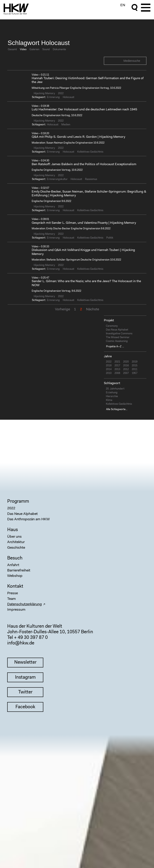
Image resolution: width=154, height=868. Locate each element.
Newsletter (25, 663)
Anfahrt (13, 565)
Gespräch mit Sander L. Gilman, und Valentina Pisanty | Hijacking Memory (84, 223)
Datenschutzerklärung (25, 604)
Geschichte (16, 548)
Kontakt (15, 587)
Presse (13, 593)
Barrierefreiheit (19, 571)
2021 (117, 362)
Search (143, 61)
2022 (61, 93)
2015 (135, 366)
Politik (110, 238)
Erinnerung (53, 97)
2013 (117, 369)
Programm (18, 502)
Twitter (25, 692)
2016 (126, 366)
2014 (109, 369)
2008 (117, 373)
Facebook (25, 707)
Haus (13, 530)
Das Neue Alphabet (117, 330)
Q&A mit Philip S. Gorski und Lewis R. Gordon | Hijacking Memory (78, 137)
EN (123, 5)
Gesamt (12, 49)
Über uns (14, 537)
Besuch (15, 558)
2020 (126, 362)
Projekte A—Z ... (115, 347)
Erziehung (112, 393)
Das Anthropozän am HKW (28, 519)
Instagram (25, 678)
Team (12, 599)
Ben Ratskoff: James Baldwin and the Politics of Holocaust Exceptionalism (84, 164)
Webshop (15, 576)
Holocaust (68, 97)
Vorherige (62, 310)
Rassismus (91, 179)
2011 (135, 369)
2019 (135, 362)
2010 (109, 373)
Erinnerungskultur (57, 179)
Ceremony (112, 326)
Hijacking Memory (44, 93)
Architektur (16, 542)
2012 (126, 369)
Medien (66, 125)
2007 (126, 373)
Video (23, 49)
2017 (117, 366)
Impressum (16, 610)
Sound (46, 49)
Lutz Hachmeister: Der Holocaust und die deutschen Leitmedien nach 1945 (84, 110)
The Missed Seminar (118, 337)
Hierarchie (112, 396)
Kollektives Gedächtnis (90, 152)
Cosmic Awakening (117, 341)
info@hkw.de (21, 643)
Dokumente (59, 49)
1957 (135, 373)
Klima (109, 400)
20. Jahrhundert (115, 389)
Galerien (34, 49)
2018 (109, 366)
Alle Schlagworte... (117, 409)
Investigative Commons (119, 334)
